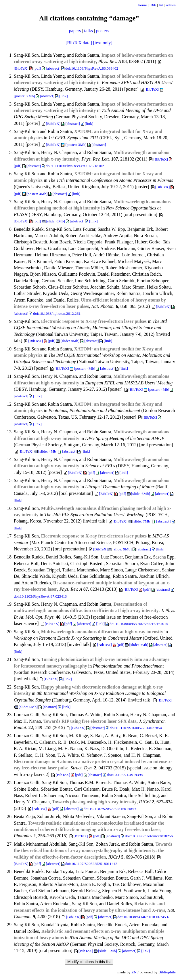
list (161, 5)
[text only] (103, 43)
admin (171, 5)
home (143, 5)
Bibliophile (167, 972)
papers (75, 31)
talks (89, 31)
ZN (134, 972)
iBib (153, 5)
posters (103, 31)
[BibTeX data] (79, 43)
